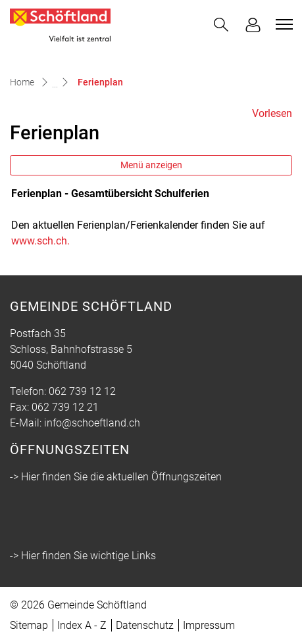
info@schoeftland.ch (92, 423)
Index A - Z (82, 625)
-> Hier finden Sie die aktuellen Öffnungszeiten (116, 477)
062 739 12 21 (65, 407)
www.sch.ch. (47, 241)
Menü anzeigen (151, 165)
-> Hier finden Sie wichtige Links (83, 556)
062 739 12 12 (82, 391)
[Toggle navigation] (282, 24)
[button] (221, 25)
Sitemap (29, 625)
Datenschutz (145, 625)
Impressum (209, 625)
